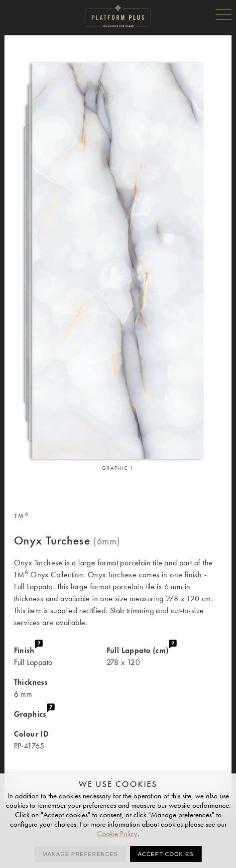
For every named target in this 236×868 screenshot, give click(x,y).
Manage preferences (80, 854)
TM (22, 516)
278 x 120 (165, 656)
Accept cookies (166, 854)
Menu (224, 14)
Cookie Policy (117, 834)
